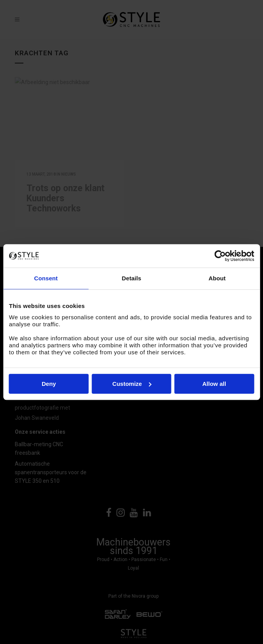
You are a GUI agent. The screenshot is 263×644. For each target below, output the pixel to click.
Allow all (214, 384)
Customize (132, 384)
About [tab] (217, 278)
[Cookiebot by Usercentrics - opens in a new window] (220, 256)
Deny (49, 384)
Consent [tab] (46, 278)
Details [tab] (132, 278)
